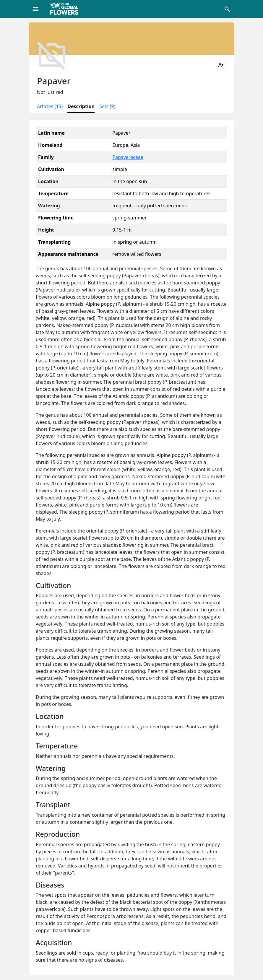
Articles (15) (50, 106)
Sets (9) (107, 106)
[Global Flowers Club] (66, 9)
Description (81, 106)
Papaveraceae (128, 157)
